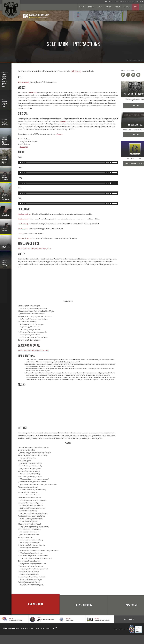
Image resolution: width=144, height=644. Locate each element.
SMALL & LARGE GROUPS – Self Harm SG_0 (34, 249)
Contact (127, 7)
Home (82, 7)
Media (117, 2)
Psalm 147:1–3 (23, 229)
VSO (106, 2)
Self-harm (76, 71)
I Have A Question (84, 605)
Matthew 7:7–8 (23, 219)
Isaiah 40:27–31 (23, 224)
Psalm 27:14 (24, 147)
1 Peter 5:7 (59, 134)
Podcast (122, 2)
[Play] (20, 162)
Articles (91, 7)
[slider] (65, 162)
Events (109, 7)
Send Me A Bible (35, 604)
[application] (67, 162)
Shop (133, 2)
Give (136, 7)
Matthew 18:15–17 (24, 238)
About (118, 7)
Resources (128, 2)
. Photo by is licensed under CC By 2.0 (134, 60)
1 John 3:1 (21, 233)
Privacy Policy (117, 629)
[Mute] (109, 162)
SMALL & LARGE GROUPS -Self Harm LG (33, 350)
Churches (111, 2)
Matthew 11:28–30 (24, 214)
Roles (100, 7)
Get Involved (139, 2)
